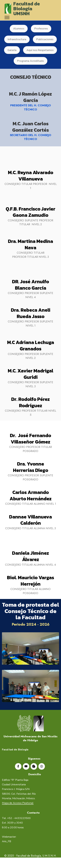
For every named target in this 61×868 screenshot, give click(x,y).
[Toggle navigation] (7, 17)
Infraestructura (17, 39)
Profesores (41, 29)
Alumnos (19, 29)
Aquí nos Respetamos (40, 50)
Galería (12, 50)
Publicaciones (45, 39)
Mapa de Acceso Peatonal (18, 809)
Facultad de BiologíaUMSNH (27, 9)
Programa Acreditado (30, 61)
